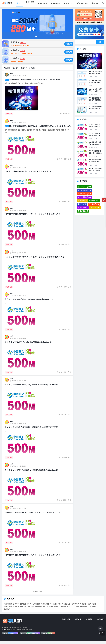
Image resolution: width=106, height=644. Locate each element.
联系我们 (96, 3)
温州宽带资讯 (84, 197)
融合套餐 (94, 201)
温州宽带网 (8, 607)
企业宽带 (94, 204)
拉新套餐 (63, 610)
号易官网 (83, 607)
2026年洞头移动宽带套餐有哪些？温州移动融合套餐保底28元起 (34, 515)
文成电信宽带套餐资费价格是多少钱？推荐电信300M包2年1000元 (95, 90)
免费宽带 (95, 208)
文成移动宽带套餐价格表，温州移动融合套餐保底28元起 (31, 302)
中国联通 (89, 622)
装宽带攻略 (55, 3)
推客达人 (7, 612)
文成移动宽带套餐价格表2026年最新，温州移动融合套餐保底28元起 (36, 259)
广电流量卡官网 (55, 607)
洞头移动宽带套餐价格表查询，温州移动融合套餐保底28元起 (33, 430)
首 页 (19, 3)
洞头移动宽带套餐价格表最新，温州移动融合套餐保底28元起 (33, 473)
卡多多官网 (8, 610)
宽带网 (56, 610)
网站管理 (5, 633)
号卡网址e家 (66, 607)
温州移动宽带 (84, 194)
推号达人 (70, 610)
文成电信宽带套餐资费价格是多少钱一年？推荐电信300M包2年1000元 (95, 73)
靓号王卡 (16, 607)
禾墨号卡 (23, 610)
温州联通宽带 (84, 190)
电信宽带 (16, 68)
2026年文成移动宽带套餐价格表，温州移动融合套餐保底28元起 (34, 217)
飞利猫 (76, 610)
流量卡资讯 (69, 3)
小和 (12, 120)
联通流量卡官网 (26, 607)
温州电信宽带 (84, 187)
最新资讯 (7, 68)
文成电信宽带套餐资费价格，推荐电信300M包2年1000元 (95, 81)
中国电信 (78, 622)
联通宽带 (24, 68)
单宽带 (82, 204)
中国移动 (101, 622)
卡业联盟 (16, 610)
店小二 (13, 74)
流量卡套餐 (42, 3)
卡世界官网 (75, 607)
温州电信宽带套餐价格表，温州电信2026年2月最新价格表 (36, 80)
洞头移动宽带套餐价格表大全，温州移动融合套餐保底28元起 (33, 387)
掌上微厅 (50, 610)
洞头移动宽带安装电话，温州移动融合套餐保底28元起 (30, 345)
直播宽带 (83, 211)
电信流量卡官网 (40, 610)
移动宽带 (32, 68)
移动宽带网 (45, 607)
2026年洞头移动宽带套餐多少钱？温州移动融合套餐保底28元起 (34, 558)
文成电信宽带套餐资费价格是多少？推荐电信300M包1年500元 (95, 108)
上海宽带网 (84, 610)
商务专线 (83, 208)
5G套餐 (82, 201)
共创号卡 (31, 610)
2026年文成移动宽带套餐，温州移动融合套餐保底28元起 (31, 174)
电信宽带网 (36, 607)
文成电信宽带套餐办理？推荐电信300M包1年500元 (95, 99)
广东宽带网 (92, 610)
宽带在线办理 (83, 3)
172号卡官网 (92, 607)
